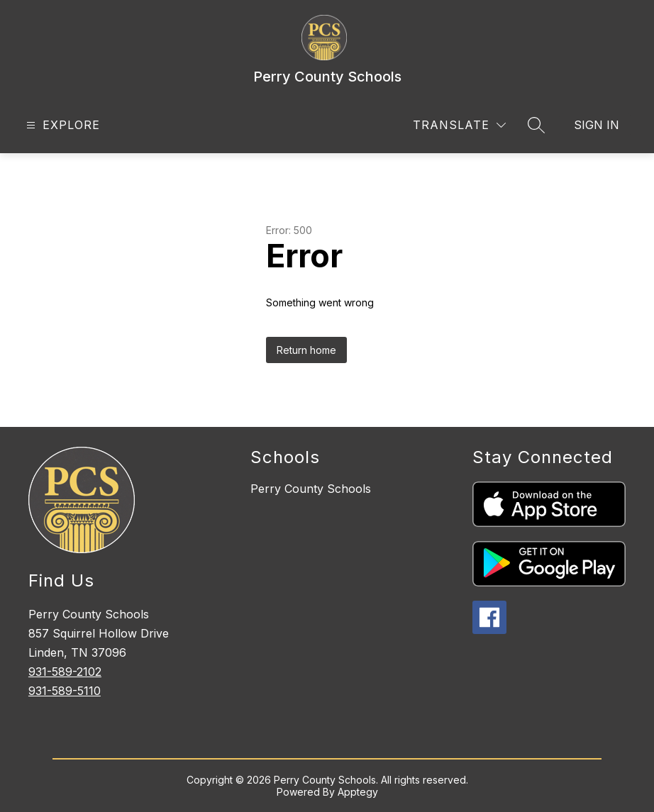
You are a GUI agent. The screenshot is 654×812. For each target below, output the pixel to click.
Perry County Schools (311, 489)
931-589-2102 (65, 672)
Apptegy (358, 792)
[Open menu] (61, 125)
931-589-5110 (65, 691)
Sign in (597, 125)
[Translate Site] (459, 125)
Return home (306, 350)
